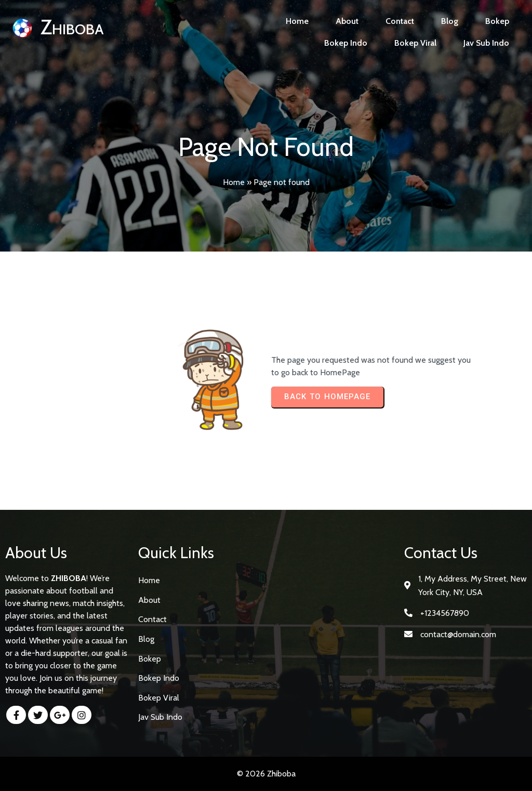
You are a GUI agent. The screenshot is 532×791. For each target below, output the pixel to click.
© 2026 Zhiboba (266, 774)
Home (234, 182)
